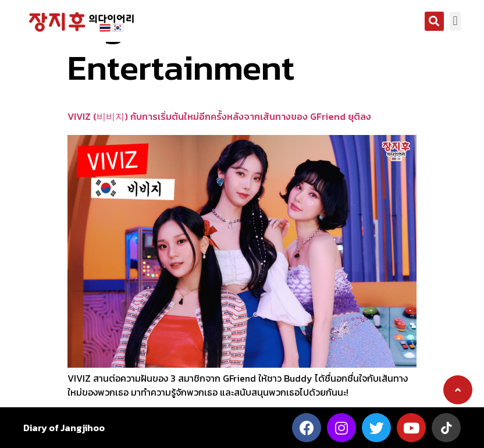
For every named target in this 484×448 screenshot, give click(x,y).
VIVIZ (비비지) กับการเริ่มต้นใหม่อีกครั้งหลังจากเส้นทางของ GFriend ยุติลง (219, 116)
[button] (434, 21)
